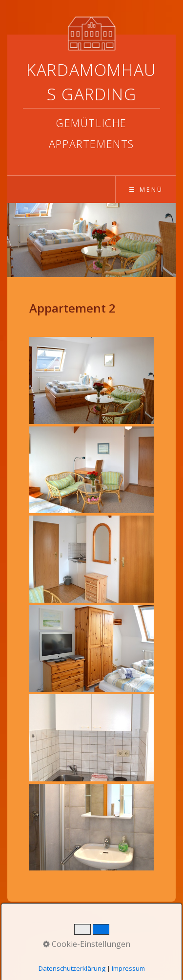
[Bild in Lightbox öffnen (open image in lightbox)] (91, 380)
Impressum (139, 924)
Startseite (41, 924)
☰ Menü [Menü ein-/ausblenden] (146, 189)
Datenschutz (89, 924)
